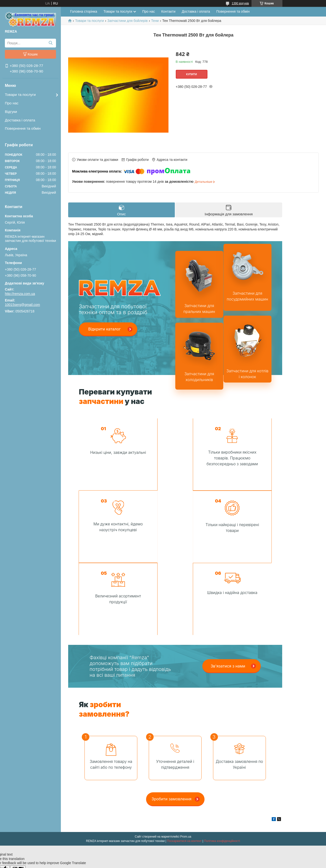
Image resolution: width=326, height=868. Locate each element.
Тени (155, 21)
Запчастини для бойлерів (127, 21)
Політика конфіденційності (222, 769)
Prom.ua (186, 764)
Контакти (168, 11)
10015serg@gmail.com (22, 305)
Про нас (12, 103)
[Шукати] (51, 43)
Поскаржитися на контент (184, 769)
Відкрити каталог (104, 329)
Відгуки (11, 112)
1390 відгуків (240, 3)
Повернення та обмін (23, 128)
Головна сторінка (84, 11)
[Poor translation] (18, 797)
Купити (191, 74)
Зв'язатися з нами (228, 594)
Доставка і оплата (20, 120)
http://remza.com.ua (20, 294)
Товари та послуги (20, 95)
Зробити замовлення (172, 727)
